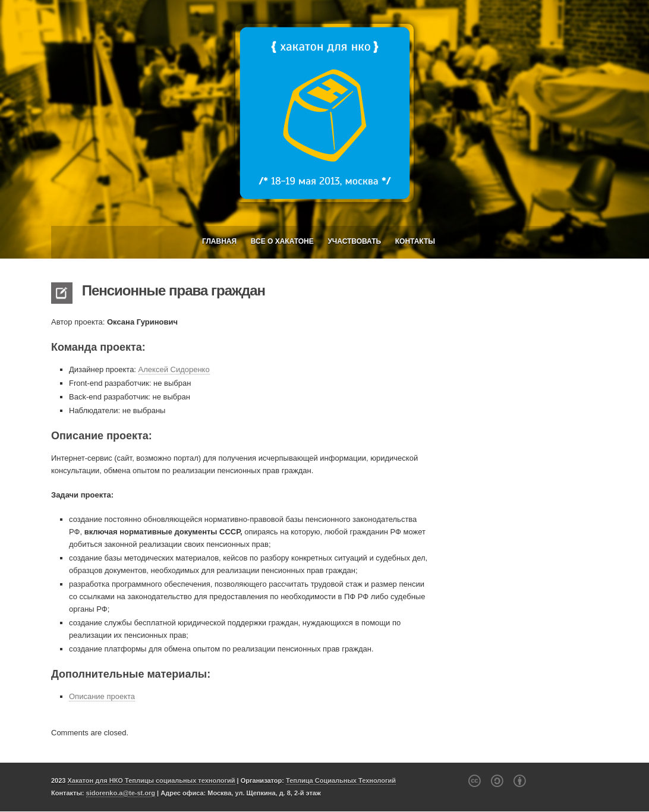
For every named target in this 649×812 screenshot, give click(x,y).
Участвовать (354, 241)
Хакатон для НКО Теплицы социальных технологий (152, 780)
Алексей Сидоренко (174, 369)
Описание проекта (102, 696)
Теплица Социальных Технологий (341, 780)
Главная (219, 241)
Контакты (415, 241)
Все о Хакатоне (282, 241)
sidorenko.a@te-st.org (121, 793)
